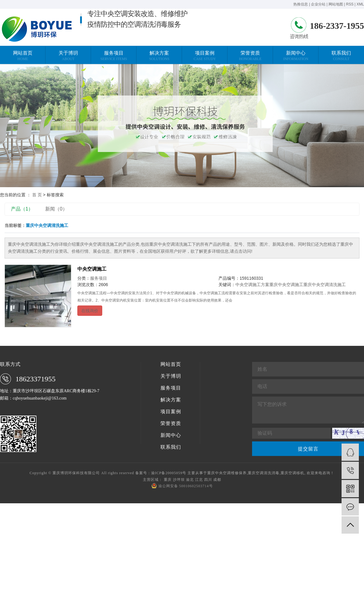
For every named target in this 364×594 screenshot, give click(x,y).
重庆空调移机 (292, 473)
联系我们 (171, 447)
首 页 (37, 195)
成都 (217, 480)
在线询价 (90, 311)
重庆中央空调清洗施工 (325, 285)
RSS (350, 4)
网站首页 (171, 364)
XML (360, 4)
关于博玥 (171, 376)
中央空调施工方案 (252, 285)
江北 (199, 480)
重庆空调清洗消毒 (264, 473)
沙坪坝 (179, 480)
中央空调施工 (92, 269)
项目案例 (171, 412)
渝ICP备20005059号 (169, 473)
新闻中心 (171, 435)
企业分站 (318, 4)
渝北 (190, 480)
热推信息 (301, 4)
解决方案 (171, 400)
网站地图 (336, 4)
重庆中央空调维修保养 (227, 473)
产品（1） (22, 209)
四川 (208, 480)
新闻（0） (56, 209)
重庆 (168, 480)
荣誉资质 (171, 424)
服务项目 (99, 278)
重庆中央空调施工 (286, 285)
